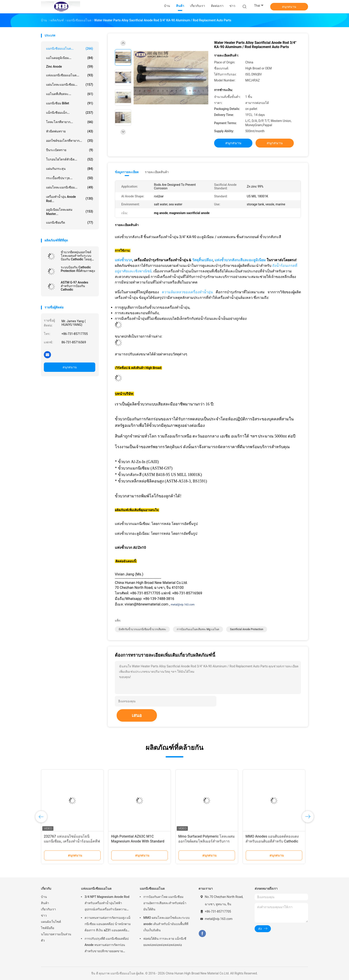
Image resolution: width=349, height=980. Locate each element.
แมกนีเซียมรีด (70, 223)
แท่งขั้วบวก (124, 260)
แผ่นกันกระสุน (70, 169)
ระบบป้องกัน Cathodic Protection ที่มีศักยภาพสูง (78, 269)
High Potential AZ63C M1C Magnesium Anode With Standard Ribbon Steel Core (138, 841)
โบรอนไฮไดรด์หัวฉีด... (70, 159)
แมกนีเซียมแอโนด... (70, 49)
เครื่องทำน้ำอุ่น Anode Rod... (70, 199)
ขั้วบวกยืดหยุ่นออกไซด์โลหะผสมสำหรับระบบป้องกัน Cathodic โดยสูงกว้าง (77, 256)
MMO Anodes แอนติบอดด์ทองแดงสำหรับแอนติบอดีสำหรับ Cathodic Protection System (272, 841)
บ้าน (44, 897)
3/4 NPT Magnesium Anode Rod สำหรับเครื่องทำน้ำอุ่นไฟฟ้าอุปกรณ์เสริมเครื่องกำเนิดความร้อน (107, 904)
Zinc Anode (70, 67)
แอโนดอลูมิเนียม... (70, 58)
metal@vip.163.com (183, 605)
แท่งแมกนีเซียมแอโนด (96, 889)
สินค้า (45, 903)
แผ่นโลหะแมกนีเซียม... (70, 85)
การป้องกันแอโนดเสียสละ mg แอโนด (198, 629)
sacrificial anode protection (247, 629)
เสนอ (137, 715)
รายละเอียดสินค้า (157, 172)
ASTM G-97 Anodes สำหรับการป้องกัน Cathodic (74, 286)
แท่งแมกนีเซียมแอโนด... (70, 75)
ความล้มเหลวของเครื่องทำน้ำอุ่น (187, 292)
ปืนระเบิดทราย (70, 150)
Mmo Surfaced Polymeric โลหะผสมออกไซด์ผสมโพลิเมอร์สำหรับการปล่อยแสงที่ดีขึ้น (207, 841)
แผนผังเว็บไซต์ (51, 922)
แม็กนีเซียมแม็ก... (70, 113)
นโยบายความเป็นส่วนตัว (56, 937)
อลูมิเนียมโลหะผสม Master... (70, 212)
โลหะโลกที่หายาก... (70, 122)
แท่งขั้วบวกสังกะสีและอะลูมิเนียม (240, 260)
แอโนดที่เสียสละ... (70, 94)
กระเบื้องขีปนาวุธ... (70, 178)
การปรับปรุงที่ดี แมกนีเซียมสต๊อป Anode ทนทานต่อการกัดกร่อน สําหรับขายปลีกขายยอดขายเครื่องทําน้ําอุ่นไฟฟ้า (107, 946)
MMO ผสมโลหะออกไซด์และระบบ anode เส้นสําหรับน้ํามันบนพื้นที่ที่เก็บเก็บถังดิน (166, 924)
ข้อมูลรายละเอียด (127, 172)
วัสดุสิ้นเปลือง (202, 260)
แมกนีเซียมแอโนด (152, 889)
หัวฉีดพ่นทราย (70, 131)
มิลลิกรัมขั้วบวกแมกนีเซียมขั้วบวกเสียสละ (142, 629)
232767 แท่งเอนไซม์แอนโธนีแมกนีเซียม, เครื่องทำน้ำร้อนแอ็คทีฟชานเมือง (72, 841)
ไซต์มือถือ (48, 928)
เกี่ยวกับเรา (48, 909)
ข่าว (44, 915)
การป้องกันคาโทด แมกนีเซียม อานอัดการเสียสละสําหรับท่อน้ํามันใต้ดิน (165, 903)
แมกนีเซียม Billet (70, 103)
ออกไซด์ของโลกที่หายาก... (70, 141)
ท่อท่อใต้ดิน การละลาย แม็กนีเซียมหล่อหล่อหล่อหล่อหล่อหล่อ (165, 942)
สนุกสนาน (289, 7)
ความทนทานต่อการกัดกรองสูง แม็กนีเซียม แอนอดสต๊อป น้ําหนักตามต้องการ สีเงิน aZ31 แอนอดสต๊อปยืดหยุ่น (108, 925)
